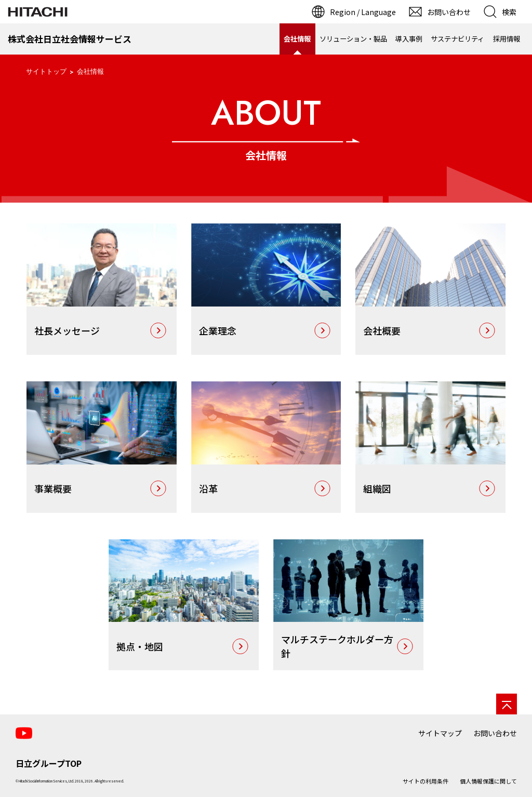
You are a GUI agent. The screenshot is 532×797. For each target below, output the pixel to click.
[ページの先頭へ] (507, 704)
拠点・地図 (140, 646)
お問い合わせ (495, 733)
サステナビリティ (457, 39)
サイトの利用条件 (425, 781)
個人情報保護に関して (488, 781)
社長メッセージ (67, 330)
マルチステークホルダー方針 (337, 646)
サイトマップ (440, 733)
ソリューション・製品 (353, 39)
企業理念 (218, 330)
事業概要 (53, 488)
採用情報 (507, 39)
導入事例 (409, 39)
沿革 (208, 488)
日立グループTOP (49, 763)
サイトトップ (46, 71)
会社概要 (382, 330)
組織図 (377, 488)
